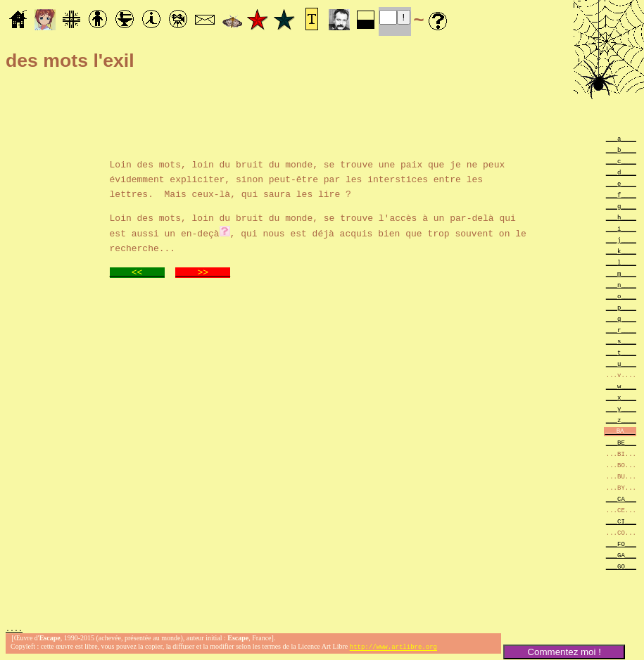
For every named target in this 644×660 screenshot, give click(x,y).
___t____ (621, 352)
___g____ (621, 206)
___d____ (621, 172)
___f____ (621, 195)
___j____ (621, 240)
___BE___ (621, 442)
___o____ (621, 296)
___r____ (621, 330)
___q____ (621, 318)
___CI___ (621, 521)
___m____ (621, 273)
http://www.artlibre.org (393, 648)
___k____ (621, 251)
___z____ (621, 420)
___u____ (621, 363)
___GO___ (621, 566)
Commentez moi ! (564, 652)
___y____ (621, 408)
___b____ (621, 150)
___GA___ (621, 555)
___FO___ (621, 544)
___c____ (621, 161)
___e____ (621, 183)
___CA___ (621, 499)
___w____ (621, 386)
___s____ (621, 341)
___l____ (621, 262)
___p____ (621, 307)
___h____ (621, 217)
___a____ (621, 138)
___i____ (621, 228)
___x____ (621, 397)
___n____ (621, 285)
